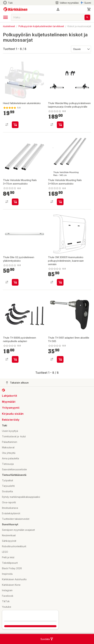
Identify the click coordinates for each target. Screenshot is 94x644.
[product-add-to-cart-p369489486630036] (15, 125)
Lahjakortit (10, 396)
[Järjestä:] (81, 49)
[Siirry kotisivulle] (15, 9)
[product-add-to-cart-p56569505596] (60, 202)
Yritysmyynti (11, 408)
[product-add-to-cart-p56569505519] (60, 125)
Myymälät (9, 402)
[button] (58, 9)
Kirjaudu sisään (13, 414)
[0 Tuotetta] (89, 9)
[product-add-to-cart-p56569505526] (15, 202)
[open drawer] (5, 17)
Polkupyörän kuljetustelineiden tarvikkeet (41, 26)
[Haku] (87, 17)
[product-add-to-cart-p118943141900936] (60, 359)
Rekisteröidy (11, 420)
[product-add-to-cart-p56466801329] (60, 282)
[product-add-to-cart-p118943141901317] (15, 359)
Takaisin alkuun (17, 383)
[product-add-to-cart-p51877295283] (15, 282)
